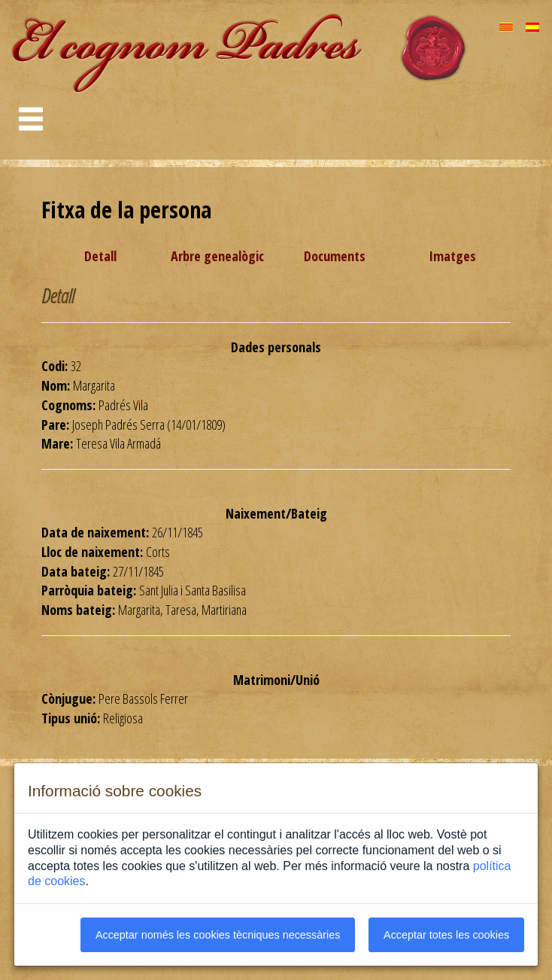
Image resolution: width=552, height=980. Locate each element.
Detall (100, 256)
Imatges (452, 256)
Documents (335, 256)
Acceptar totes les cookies (446, 935)
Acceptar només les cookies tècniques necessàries (218, 935)
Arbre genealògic (217, 256)
